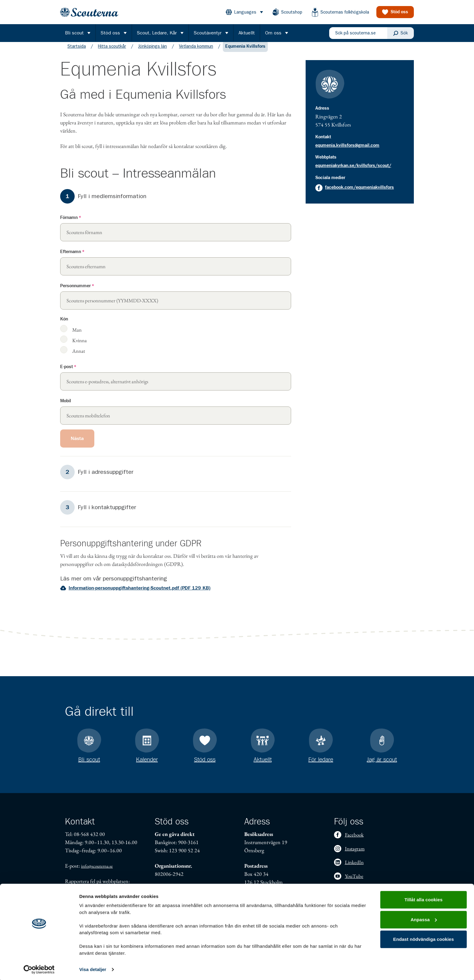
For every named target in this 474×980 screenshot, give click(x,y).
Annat (79, 357)
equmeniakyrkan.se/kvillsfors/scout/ (353, 172)
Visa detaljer (93, 968)
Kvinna (80, 346)
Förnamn (71, 224)
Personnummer (77, 292)
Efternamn (72, 258)
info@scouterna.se (97, 866)
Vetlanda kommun (196, 52)
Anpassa (424, 918)
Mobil (66, 407)
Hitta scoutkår (112, 52)
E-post (68, 373)
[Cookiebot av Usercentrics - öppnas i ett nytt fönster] (39, 968)
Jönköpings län (153, 52)
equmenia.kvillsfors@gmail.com (347, 151)
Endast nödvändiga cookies (424, 938)
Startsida (77, 52)
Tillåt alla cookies (424, 898)
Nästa (77, 445)
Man (77, 335)
